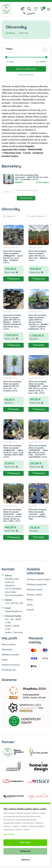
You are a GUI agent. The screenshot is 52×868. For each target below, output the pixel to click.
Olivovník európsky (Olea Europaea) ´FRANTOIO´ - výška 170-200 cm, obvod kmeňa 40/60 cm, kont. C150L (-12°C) (12, 515)
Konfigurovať (25, 851)
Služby (30, 605)
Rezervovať (13, 279)
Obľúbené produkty (10, 655)
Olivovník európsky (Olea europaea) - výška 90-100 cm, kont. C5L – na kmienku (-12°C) (32, 177)
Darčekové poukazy (11, 665)
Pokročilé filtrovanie (26, 75)
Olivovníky (32, 506)
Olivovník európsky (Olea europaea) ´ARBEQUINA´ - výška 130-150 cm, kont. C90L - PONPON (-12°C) (13, 257)
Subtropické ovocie (10, 247)
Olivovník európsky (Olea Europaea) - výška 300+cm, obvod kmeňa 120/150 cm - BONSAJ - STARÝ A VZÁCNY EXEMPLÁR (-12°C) (38, 322)
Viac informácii (9, 834)
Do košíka (44, 182)
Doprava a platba (34, 595)
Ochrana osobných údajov (39, 579)
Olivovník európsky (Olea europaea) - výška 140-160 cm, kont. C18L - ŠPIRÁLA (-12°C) (38, 256)
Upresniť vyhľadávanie (26, 69)
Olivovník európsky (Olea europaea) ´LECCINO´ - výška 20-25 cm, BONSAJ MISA (37, 514)
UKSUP (30, 610)
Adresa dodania (9, 645)
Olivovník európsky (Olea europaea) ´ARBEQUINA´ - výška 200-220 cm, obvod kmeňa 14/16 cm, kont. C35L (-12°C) (38, 387)
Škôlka (30, 600)
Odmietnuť (25, 860)
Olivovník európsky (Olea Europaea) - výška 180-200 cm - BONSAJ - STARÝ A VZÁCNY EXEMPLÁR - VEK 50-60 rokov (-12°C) (13, 322)
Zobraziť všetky (26, 198)
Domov (10, 33)
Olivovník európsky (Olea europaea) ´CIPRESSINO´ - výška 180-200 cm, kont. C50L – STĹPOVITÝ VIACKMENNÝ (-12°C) (38, 451)
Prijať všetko (25, 843)
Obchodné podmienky (37, 585)
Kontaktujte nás (9, 670)
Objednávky (7, 650)
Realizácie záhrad (34, 590)
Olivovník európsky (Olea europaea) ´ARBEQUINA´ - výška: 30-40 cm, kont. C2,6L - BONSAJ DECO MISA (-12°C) (13, 451)
